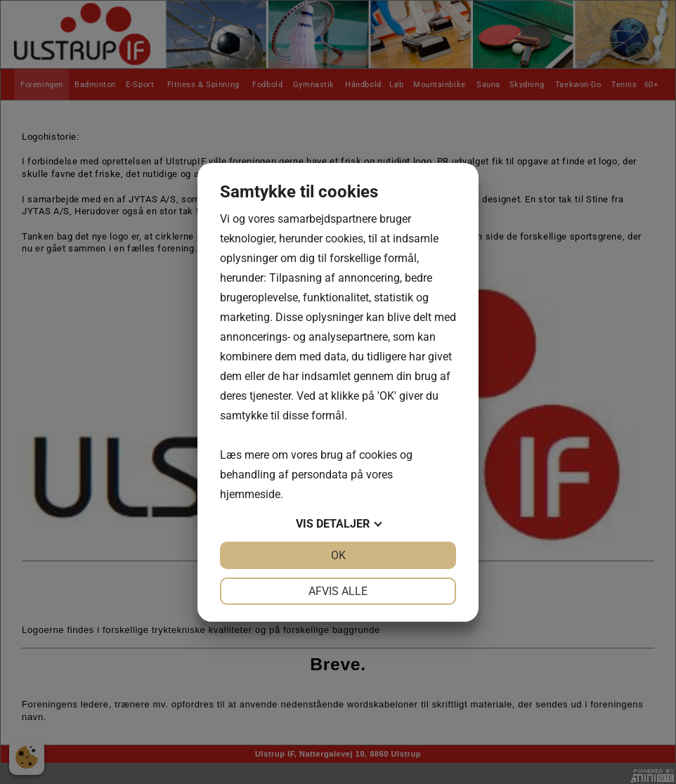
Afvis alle (338, 591)
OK (338, 555)
